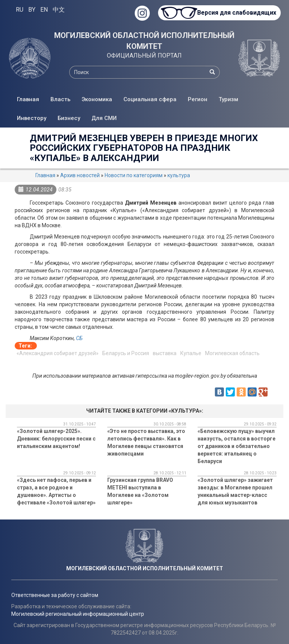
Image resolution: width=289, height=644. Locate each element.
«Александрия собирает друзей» (58, 353)
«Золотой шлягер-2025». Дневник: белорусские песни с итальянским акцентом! (56, 439)
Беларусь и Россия (126, 353)
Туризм (228, 99)
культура (179, 175)
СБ (79, 338)
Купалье (191, 353)
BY (32, 10)
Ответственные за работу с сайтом (55, 595)
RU (20, 10)
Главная (28, 99)
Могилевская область (232, 353)
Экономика (97, 99)
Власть (60, 99)
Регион (198, 99)
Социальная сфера (150, 99)
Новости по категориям (134, 175)
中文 (59, 10)
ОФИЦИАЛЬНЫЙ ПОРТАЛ (144, 55)
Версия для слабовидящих (236, 13)
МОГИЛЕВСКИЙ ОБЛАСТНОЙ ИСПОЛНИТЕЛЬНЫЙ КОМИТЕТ (144, 41)
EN (44, 10)
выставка (165, 353)
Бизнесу (69, 118)
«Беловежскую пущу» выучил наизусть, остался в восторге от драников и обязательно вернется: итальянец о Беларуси (237, 446)
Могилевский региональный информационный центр (78, 614)
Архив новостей (80, 175)
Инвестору (32, 118)
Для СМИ (104, 118)
